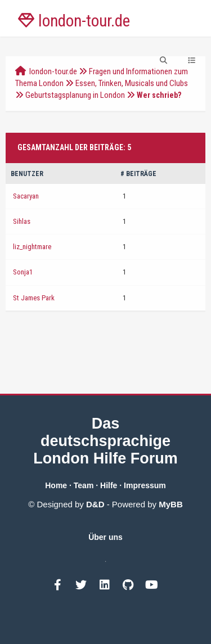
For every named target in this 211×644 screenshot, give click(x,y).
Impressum (145, 485)
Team (84, 485)
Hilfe (109, 485)
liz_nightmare (32, 247)
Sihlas (22, 221)
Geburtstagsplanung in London (75, 95)
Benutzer (27, 174)
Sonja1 (23, 272)
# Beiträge (138, 174)
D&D (95, 504)
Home (56, 485)
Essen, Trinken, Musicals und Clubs (132, 83)
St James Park (34, 298)
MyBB (171, 504)
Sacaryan (26, 196)
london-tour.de (53, 71)
